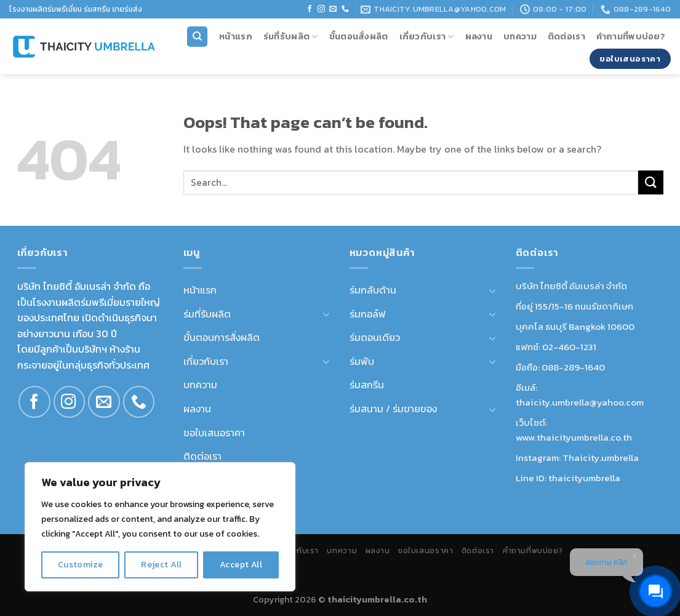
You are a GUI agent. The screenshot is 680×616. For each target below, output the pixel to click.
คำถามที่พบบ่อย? (631, 36)
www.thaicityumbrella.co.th (574, 437)
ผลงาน (479, 36)
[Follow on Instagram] (321, 9)
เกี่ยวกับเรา (427, 36)
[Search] (197, 37)
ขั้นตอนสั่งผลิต (359, 36)
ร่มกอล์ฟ (368, 314)
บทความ (520, 36)
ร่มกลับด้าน (373, 290)
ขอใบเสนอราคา (214, 433)
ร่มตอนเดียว (375, 337)
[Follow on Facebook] (310, 9)
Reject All (161, 565)
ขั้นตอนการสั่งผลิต (222, 337)
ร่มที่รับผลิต (291, 36)
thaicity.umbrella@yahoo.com (580, 402)
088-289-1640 (573, 367)
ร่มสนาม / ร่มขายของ (393, 409)
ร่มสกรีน (367, 385)
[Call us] (345, 9)
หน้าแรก (236, 36)
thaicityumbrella (584, 478)
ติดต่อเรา (566, 36)
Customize (81, 565)
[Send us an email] (333, 9)
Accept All (241, 565)
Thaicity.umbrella (601, 458)
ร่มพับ (362, 361)
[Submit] (650, 182)
